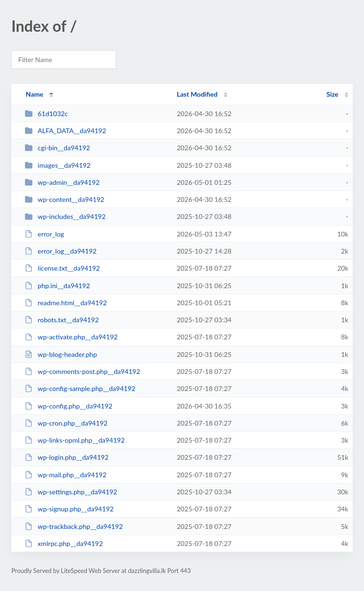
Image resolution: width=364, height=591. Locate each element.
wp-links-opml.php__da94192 (75, 440)
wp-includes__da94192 (65, 216)
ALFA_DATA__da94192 (65, 131)
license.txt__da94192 (62, 268)
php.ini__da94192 (57, 286)
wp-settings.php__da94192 (71, 492)
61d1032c (46, 114)
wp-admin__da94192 (62, 182)
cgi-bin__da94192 (57, 148)
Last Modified (197, 94)
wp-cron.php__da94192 (66, 423)
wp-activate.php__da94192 (71, 337)
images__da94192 (58, 165)
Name (34, 94)
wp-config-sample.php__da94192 (80, 388)
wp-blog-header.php (61, 354)
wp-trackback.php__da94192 (74, 526)
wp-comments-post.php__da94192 (82, 371)
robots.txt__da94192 (62, 320)
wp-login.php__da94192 (67, 457)
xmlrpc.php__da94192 (64, 543)
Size (332, 94)
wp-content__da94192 (64, 199)
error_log (44, 234)
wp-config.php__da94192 (68, 406)
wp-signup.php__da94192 (69, 509)
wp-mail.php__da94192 (66, 475)
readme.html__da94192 (66, 303)
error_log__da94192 (61, 251)
